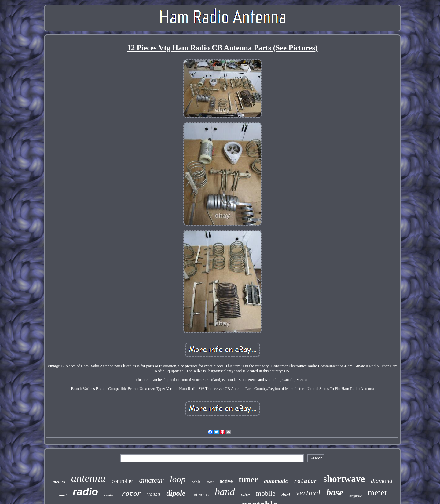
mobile (266, 493)
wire (245, 495)
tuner (248, 480)
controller (123, 481)
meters (59, 482)
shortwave (344, 479)
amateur (152, 480)
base (335, 492)
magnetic (355, 496)
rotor (131, 494)
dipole (176, 493)
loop (178, 479)
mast (210, 482)
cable (196, 482)
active (226, 481)
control (110, 495)
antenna (88, 478)
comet (62, 495)
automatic (276, 481)
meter (378, 493)
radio (85, 491)
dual (286, 495)
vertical (308, 493)
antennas (200, 495)
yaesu (154, 494)
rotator (306, 481)
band (225, 492)
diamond (382, 481)
